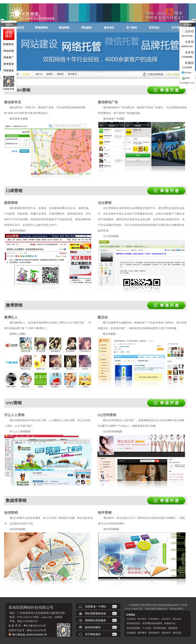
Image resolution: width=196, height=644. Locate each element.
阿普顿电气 (154, 619)
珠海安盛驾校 (133, 628)
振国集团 (173, 628)
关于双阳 (177, 28)
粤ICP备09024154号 (35, 626)
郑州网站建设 (160, 628)
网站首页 (19, 28)
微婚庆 (60, 74)
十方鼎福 (147, 628)
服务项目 (109, 28)
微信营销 (64, 28)
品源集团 (131, 619)
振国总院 (177, 619)
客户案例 (132, 28)
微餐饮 (50, 74)
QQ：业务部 (55, 617)
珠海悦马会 (170, 623)
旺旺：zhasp (41, 617)
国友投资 (166, 619)
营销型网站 (41, 28)
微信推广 (27, 74)
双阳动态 (154, 28)
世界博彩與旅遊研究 (152, 623)
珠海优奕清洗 (133, 623)
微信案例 (72, 74)
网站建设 (87, 28)
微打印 (39, 74)
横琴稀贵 (142, 619)
